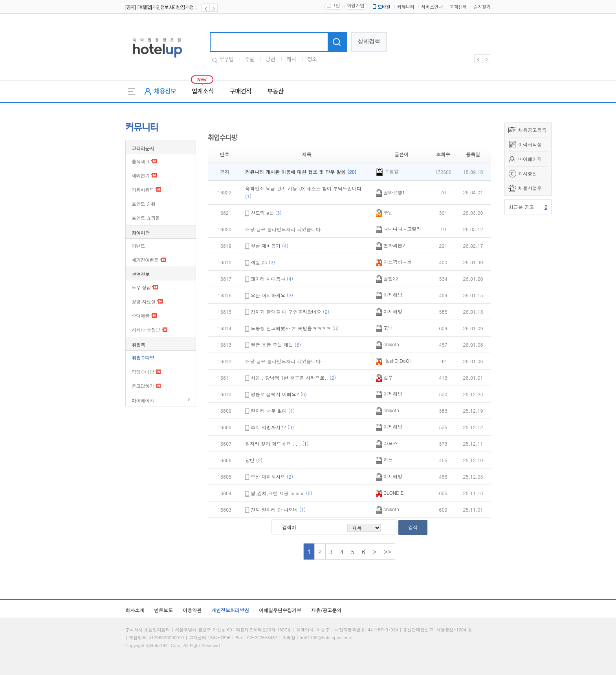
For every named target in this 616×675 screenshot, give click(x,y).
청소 (312, 60)
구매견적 (240, 91)
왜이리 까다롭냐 (272, 279)
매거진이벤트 (145, 260)
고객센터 (458, 7)
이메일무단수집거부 (280, 610)
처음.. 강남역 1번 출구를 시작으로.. (293, 378)
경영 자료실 (143, 301)
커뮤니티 (406, 7)
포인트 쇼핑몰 (146, 218)
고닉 (384, 328)
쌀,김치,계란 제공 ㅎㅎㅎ (281, 493)
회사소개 (135, 610)
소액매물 (141, 316)
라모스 (387, 443)
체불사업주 (530, 188)
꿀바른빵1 (390, 192)
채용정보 (165, 91)
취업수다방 (143, 358)
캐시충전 (528, 173)
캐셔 (291, 60)
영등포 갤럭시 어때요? (279, 394)
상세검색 (369, 42)
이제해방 (389, 295)
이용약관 (192, 610)
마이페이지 (530, 159)
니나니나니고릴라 (399, 229)
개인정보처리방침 (230, 610)
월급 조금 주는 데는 (276, 345)
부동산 (275, 91)
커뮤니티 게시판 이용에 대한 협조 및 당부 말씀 (301, 172)
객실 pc (263, 262)
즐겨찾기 (482, 7)
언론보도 (163, 610)
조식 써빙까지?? (272, 427)
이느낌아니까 (394, 262)
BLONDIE (390, 493)
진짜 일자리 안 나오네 (278, 509)
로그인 (333, 6)
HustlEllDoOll (394, 361)
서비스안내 (432, 7)
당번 (270, 60)
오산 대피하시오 (272, 477)
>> (388, 552)
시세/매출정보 (146, 330)
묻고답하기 (143, 386)
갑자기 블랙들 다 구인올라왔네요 (290, 312)
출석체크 (141, 161)
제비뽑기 (141, 175)
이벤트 (138, 246)
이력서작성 (530, 144)
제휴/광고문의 (326, 610)
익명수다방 (143, 372)
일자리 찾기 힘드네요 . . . (277, 444)
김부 (384, 377)
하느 (384, 460)
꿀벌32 (387, 278)
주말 (249, 60)
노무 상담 (141, 287)
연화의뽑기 (391, 245)
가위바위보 (143, 189)
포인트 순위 (143, 204)
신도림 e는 (266, 213)
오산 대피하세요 (272, 295)
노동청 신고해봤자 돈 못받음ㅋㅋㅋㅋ (295, 328)
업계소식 (203, 91)
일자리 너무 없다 (273, 411)
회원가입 (356, 6)
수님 (384, 212)
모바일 (381, 7)
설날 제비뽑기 (269, 246)
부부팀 (226, 60)
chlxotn (388, 344)
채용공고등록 (532, 130)
